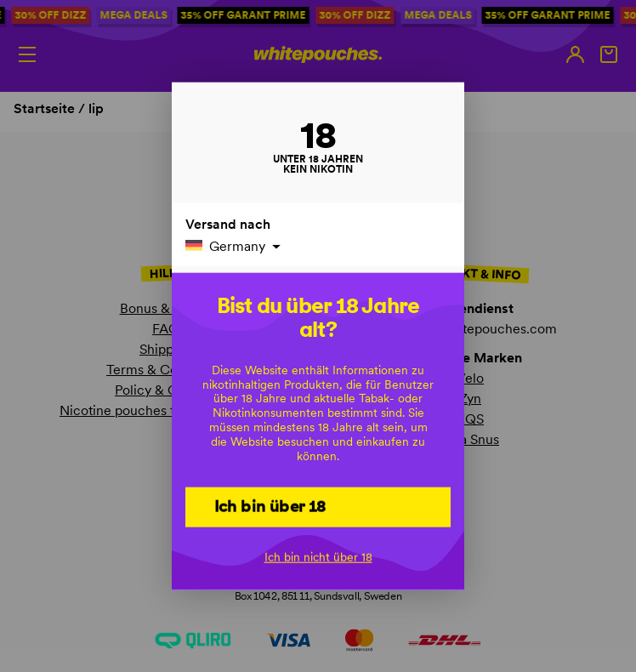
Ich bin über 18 (270, 505)
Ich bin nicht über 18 (318, 557)
